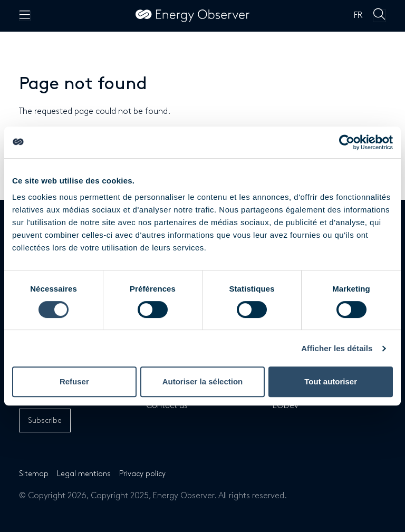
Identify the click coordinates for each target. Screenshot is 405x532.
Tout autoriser (331, 381)
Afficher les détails (337, 348)
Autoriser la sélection (203, 381)
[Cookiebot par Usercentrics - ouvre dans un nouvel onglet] (347, 142)
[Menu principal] (25, 16)
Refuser (74, 381)
